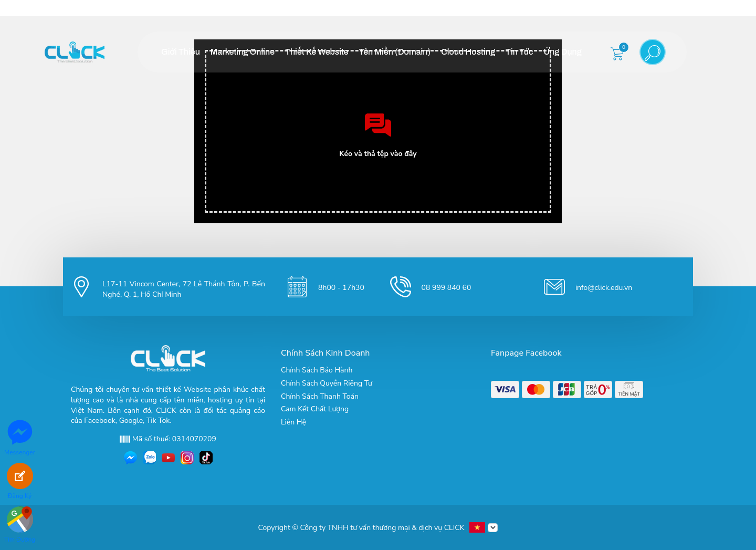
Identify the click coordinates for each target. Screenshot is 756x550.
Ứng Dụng (562, 52)
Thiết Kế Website (317, 52)
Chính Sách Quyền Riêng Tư (327, 383)
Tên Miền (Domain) (395, 52)
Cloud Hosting (468, 52)
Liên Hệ (293, 422)
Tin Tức (519, 52)
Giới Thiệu (181, 52)
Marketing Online (243, 52)
